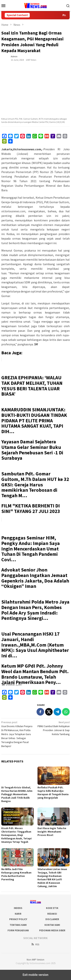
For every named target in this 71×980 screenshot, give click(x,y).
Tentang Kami (18, 925)
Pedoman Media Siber (52, 930)
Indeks (18, 908)
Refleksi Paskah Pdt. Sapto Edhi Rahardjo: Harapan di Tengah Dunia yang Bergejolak (53, 793)
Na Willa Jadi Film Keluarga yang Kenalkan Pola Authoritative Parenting (16, 874)
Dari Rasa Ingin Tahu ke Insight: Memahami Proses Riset (52, 832)
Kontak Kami (52, 925)
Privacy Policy (18, 919)
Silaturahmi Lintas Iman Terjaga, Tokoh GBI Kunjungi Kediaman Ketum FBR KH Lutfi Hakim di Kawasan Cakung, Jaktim (52, 878)
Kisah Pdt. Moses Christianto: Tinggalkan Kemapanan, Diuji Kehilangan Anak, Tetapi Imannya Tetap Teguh (16, 835)
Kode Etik (52, 908)
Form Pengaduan (18, 930)
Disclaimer (52, 919)
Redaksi (52, 914)
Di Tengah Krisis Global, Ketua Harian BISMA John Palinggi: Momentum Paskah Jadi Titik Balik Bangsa (17, 794)
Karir (18, 914)
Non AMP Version (35, 960)
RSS (35, 944)
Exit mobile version (35, 975)
